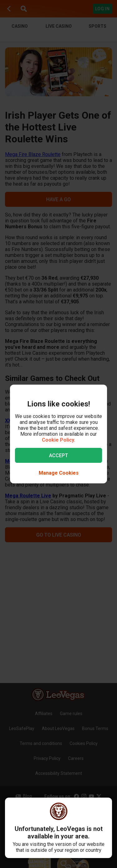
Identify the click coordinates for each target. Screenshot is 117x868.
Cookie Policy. (58, 440)
